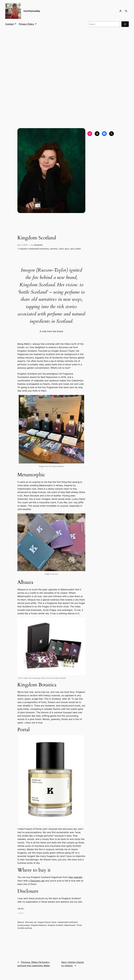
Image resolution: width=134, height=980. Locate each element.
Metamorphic (70, 925)
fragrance (24, 249)
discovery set (31, 922)
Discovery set (37, 881)
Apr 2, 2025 (22, 245)
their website (75, 877)
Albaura (21, 922)
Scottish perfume (25, 928)
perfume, (54, 249)
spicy (67, 249)
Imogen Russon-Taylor (47, 922)
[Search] (125, 24)
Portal (79, 925)
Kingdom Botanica (39, 925)
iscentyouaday (32, 11)
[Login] (121, 11)
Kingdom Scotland (55, 925)
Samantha (38, 245)
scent (61, 249)
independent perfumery (39, 249)
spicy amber (76, 249)
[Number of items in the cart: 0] (126, 11)
